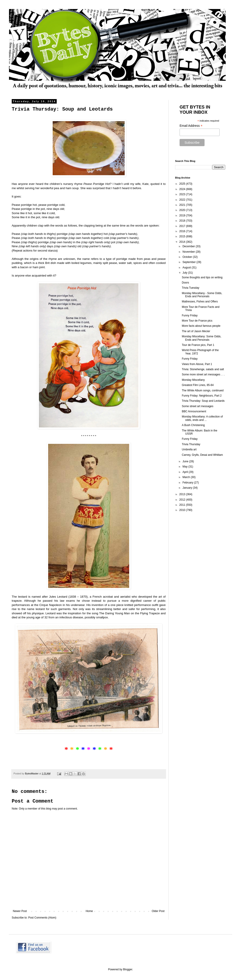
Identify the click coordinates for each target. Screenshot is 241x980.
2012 (183, 500)
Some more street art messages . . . (203, 374)
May (185, 467)
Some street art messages (198, 406)
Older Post (158, 911)
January (188, 488)
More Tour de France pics (197, 321)
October (188, 257)
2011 (183, 505)
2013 (183, 494)
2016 (183, 231)
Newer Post (20, 911)
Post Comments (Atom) (42, 918)
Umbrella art (189, 449)
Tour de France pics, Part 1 (198, 345)
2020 (183, 210)
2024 (183, 189)
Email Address (191, 126)
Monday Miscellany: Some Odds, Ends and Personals (202, 338)
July (185, 273)
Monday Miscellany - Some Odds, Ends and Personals (202, 295)
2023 (183, 194)
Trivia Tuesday (191, 288)
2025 (183, 184)
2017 (183, 226)
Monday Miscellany (193, 380)
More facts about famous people (201, 326)
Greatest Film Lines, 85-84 (198, 385)
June (186, 461)
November (189, 252)
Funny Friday (190, 315)
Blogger (128, 969)
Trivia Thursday (191, 444)
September (189, 262)
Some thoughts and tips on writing (202, 277)
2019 (183, 216)
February (188, 483)
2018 (183, 221)
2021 (183, 205)
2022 (183, 200)
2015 (183, 236)
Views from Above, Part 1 (197, 364)
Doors (185, 283)
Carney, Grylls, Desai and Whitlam (202, 455)
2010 (183, 510)
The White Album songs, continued (203, 390)
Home (89, 911)
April (186, 472)
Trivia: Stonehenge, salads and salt (203, 369)
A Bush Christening (193, 425)
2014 (183, 242)
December (189, 246)
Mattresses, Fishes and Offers (200, 302)
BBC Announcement (194, 411)
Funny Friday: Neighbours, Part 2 (202, 396)
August (187, 268)
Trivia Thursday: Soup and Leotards (203, 401)
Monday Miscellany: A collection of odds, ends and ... (202, 418)
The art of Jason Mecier (196, 331)
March (187, 477)
